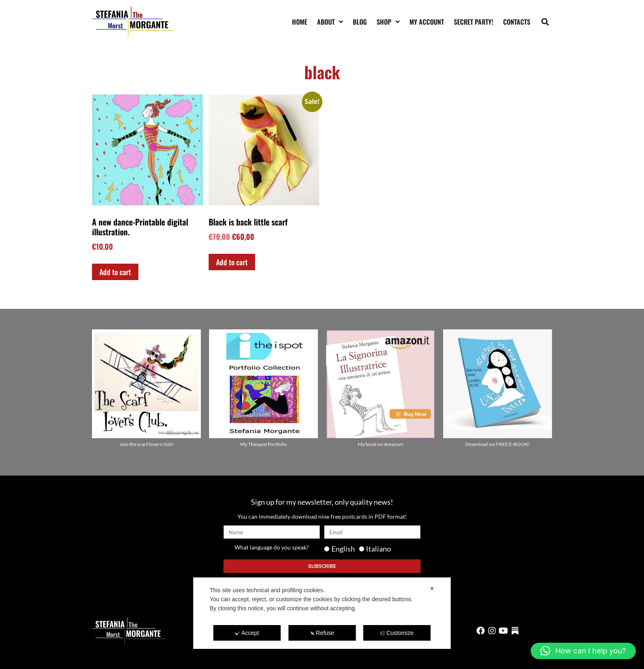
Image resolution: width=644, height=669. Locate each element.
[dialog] (322, 613)
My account (427, 22)
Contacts (517, 22)
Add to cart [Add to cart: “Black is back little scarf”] (232, 262)
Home (300, 22)
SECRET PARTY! (474, 22)
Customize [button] (397, 633)
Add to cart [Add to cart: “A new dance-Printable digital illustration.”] (115, 272)
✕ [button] (432, 589)
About (330, 22)
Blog (360, 22)
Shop (388, 22)
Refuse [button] (322, 633)
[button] (545, 22)
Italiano (378, 549)
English (343, 549)
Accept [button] (247, 633)
